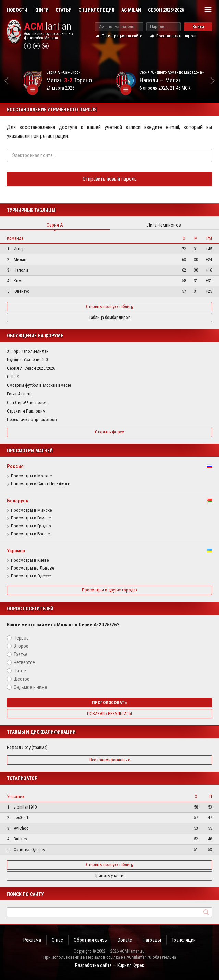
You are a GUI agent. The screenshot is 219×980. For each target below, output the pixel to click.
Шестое (22, 679)
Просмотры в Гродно (31, 526)
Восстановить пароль (177, 36)
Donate (125, 940)
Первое (21, 638)
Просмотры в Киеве (30, 560)
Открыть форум (110, 432)
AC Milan (131, 10)
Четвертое (24, 662)
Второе (21, 646)
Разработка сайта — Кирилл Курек (110, 965)
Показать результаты (109, 713)
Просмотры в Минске (31, 510)
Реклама (32, 940)
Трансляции (184, 940)
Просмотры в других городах (110, 590)
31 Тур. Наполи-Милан (28, 351)
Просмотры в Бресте (30, 534)
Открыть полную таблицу (110, 306)
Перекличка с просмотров (32, 420)
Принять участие (109, 876)
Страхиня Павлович (26, 411)
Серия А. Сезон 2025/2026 (31, 368)
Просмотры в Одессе (31, 576)
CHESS (13, 377)
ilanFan (47, 26)
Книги (41, 10)
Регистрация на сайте (122, 36)
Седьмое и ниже (30, 687)
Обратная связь (90, 940)
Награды (152, 940)
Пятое (20, 671)
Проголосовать (109, 702)
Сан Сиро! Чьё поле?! (27, 402)
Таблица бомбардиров (110, 317)
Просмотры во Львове (33, 568)
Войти (198, 27)
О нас (57, 940)
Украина (16, 551)
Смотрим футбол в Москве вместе (39, 385)
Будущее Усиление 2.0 (27, 360)
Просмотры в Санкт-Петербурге (40, 484)
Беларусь (18, 501)
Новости (17, 10)
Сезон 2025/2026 (166, 10)
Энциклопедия (96, 10)
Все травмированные (110, 760)
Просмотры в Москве (31, 476)
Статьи (64, 10)
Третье (21, 654)
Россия (15, 466)
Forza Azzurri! (19, 394)
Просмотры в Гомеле (31, 518)
